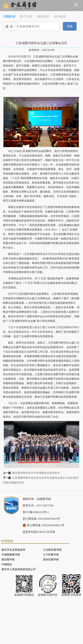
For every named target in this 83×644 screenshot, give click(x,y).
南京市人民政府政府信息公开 (19, 569)
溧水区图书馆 (51, 560)
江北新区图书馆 (52, 550)
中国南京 (7, 564)
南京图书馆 (8, 560)
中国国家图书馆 (11, 555)
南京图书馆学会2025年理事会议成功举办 (36, 473)
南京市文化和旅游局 (13, 550)
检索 (70, 26)
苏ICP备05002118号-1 (36, 512)
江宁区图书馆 (51, 555)
